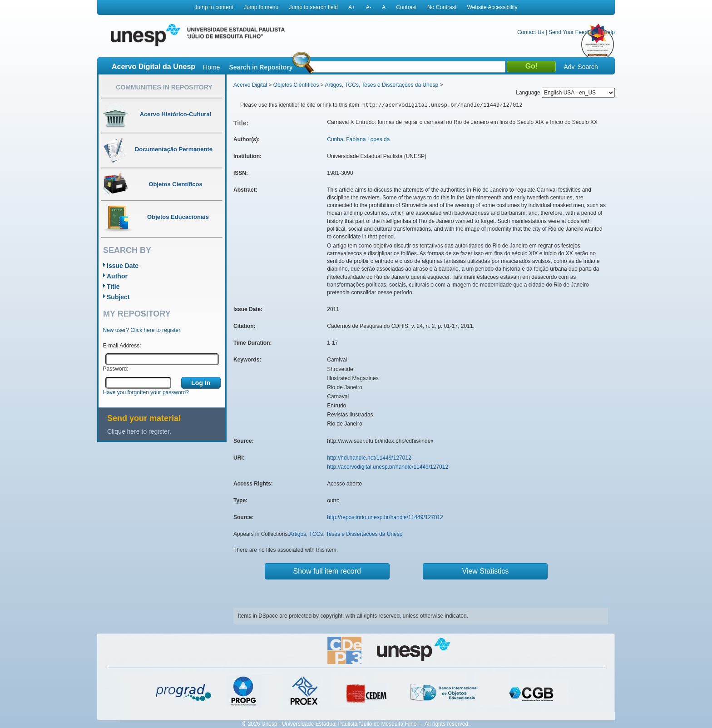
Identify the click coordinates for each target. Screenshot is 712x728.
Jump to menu (261, 7)
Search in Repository (261, 67)
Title (113, 287)
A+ (352, 7)
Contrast (406, 7)
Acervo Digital (250, 85)
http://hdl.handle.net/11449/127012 (369, 458)
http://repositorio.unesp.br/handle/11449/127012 (385, 517)
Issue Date (123, 266)
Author (117, 276)
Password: (116, 369)
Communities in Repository (164, 87)
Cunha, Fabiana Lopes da (358, 139)
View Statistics (486, 571)
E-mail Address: (122, 346)
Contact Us (531, 32)
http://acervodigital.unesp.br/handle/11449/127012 (388, 467)
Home (211, 67)
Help (609, 32)
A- (369, 7)
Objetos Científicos (296, 85)
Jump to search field (314, 7)
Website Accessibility (492, 7)
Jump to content (214, 7)
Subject (118, 297)
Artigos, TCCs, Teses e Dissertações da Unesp (381, 85)
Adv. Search (581, 67)
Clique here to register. (139, 431)
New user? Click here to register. (142, 330)
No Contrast (442, 7)
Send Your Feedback (574, 32)
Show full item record (327, 571)
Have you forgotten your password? (146, 392)
